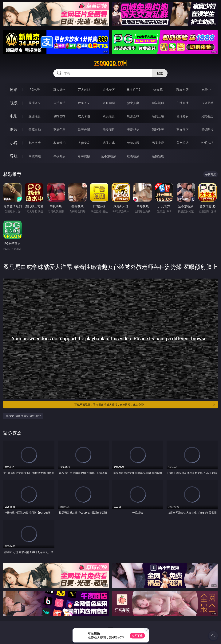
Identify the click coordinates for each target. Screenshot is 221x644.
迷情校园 (133, 143)
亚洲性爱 (35, 116)
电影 (14, 116)
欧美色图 (84, 129)
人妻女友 (84, 143)
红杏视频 (133, 156)
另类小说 (158, 143)
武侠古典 (109, 143)
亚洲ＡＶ (35, 103)
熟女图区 (183, 129)
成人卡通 (84, 116)
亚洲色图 (59, 129)
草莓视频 (84, 156)
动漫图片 (109, 129)
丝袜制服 (158, 103)
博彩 (14, 89)
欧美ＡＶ (84, 103)
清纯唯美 (158, 129)
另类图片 (207, 129)
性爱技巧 (207, 143)
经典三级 (158, 116)
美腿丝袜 (133, 129)
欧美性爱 (109, 116)
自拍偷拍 (59, 103)
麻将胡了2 (133, 90)
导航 (14, 156)
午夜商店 (59, 156)
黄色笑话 (183, 143)
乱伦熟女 (183, 116)
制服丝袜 (133, 116)
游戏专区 (109, 90)
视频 (14, 103)
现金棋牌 (183, 90)
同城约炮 (35, 156)
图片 (14, 129)
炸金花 (158, 90)
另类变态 (207, 116)
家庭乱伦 (59, 143)
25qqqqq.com (110, 64)
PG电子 (35, 90)
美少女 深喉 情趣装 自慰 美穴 (23, 416)
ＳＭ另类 (207, 103)
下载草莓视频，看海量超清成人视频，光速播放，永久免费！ (145, 405)
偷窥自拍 (35, 129)
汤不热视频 (109, 156)
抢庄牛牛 (207, 90)
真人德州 (59, 90)
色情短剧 (158, 156)
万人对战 (84, 90)
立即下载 (137, 636)
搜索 (160, 73)
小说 (14, 143)
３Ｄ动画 (109, 103)
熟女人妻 (133, 103)
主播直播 (183, 103)
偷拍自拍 (59, 116)
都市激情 (35, 143)
